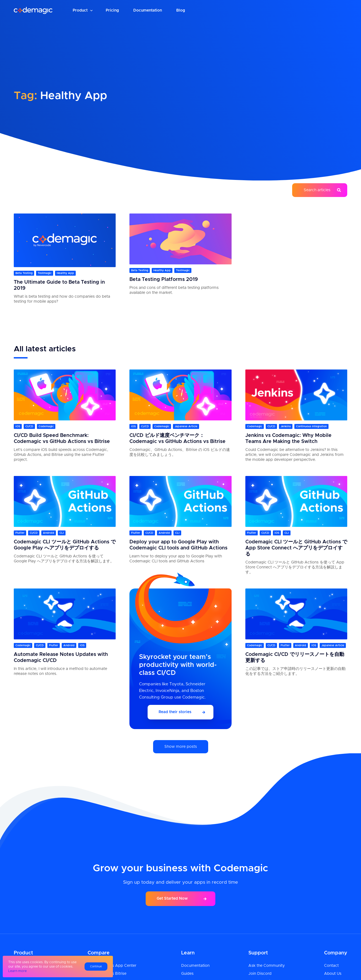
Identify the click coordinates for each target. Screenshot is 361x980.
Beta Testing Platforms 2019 (164, 280)
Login (299, 10)
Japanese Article (186, 426)
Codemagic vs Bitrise (107, 974)
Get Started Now (172, 899)
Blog (181, 10)
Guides (187, 974)
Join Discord (260, 974)
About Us (333, 974)
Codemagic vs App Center (112, 966)
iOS (18, 426)
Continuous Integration (311, 426)
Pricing (112, 10)
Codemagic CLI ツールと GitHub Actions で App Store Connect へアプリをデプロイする (296, 548)
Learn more (17, 971)
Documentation (148, 10)
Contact (331, 966)
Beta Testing (24, 273)
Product (80, 10)
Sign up (329, 10)
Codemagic (46, 426)
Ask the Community (267, 966)
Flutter (20, 533)
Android (49, 533)
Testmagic (45, 273)
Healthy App (65, 273)
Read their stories (175, 712)
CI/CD (29, 426)
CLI (62, 533)
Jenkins (286, 426)
